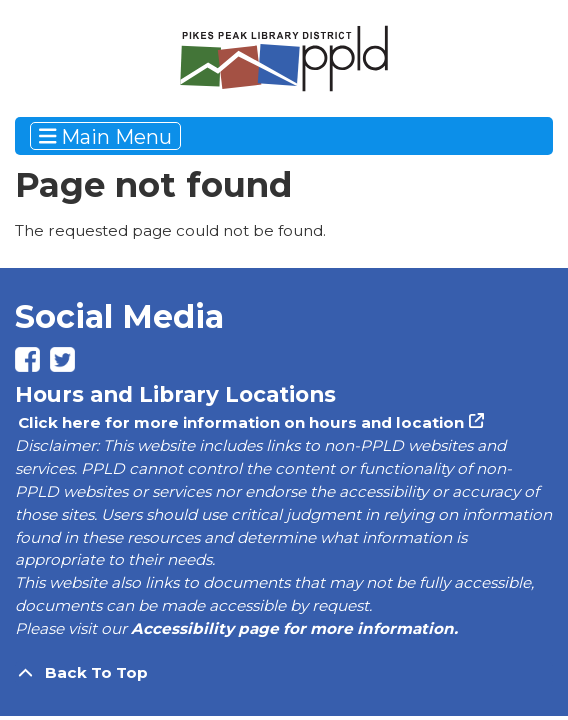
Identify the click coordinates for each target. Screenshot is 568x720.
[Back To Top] (284, 673)
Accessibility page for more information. (294, 628)
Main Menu (106, 136)
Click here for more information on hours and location (239, 422)
